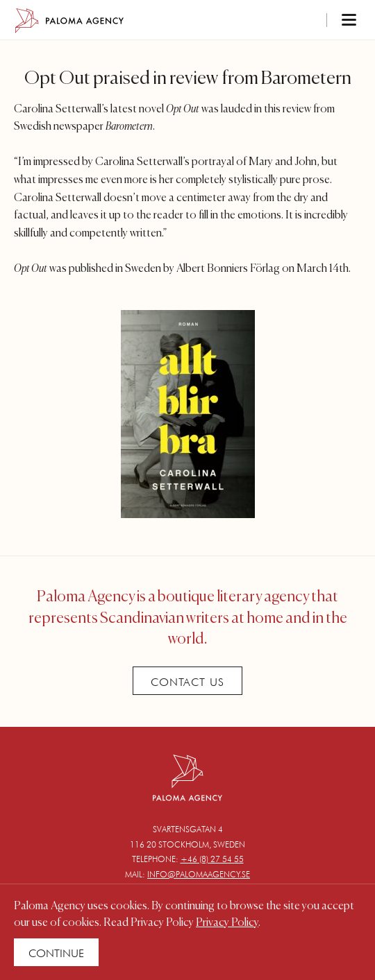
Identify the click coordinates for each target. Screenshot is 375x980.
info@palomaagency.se (199, 874)
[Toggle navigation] (331, 21)
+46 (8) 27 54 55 (212, 859)
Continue (56, 953)
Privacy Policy (227, 923)
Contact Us (187, 682)
